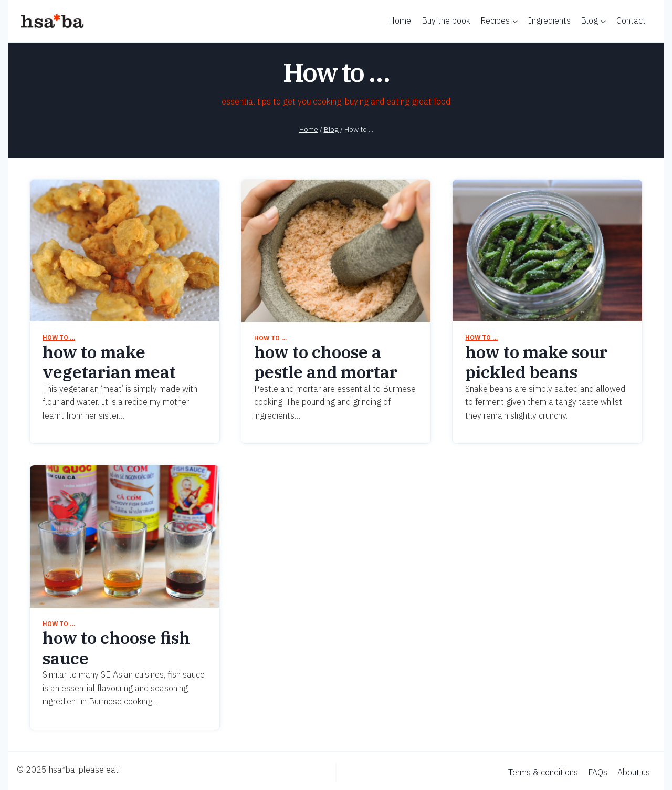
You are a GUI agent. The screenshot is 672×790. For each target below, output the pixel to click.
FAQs (598, 772)
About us (634, 772)
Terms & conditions (543, 772)
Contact (631, 20)
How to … (59, 337)
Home (400, 20)
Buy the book (446, 20)
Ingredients (549, 20)
